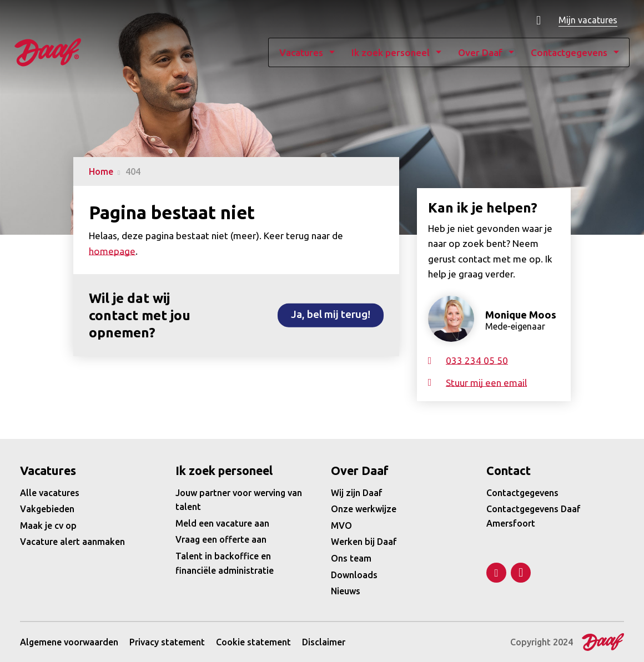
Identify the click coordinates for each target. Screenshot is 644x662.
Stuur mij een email (486, 383)
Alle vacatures (50, 493)
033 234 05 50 (477, 360)
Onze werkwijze (364, 509)
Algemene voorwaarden (69, 642)
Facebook (521, 573)
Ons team (351, 558)
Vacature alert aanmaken (72, 542)
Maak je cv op (48, 525)
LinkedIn (496, 573)
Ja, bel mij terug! (331, 314)
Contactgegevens (554, 53)
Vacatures (286, 53)
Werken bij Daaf (364, 542)
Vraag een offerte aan (221, 539)
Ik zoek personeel (375, 53)
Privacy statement (167, 642)
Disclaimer (324, 642)
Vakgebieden (47, 509)
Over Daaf (465, 53)
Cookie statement (253, 642)
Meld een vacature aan (222, 523)
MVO (341, 525)
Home (101, 171)
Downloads (354, 575)
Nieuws (346, 591)
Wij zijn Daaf (357, 493)
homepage (112, 251)
